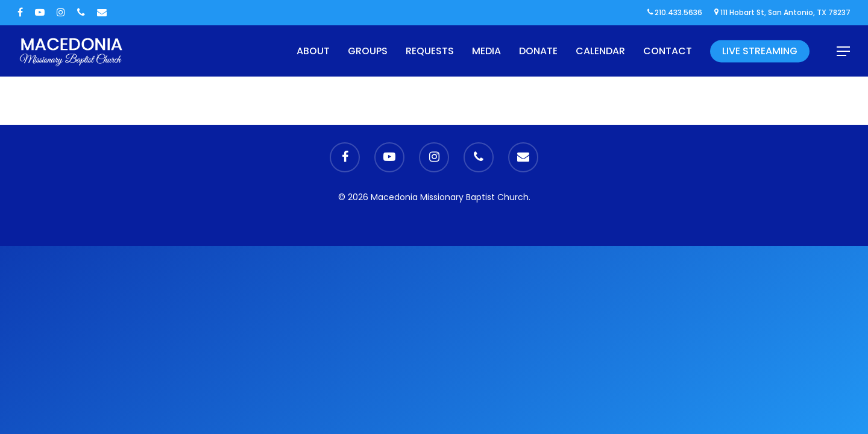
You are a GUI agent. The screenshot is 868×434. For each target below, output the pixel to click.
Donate (538, 51)
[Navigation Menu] (844, 51)
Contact (668, 51)
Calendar (600, 51)
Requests (430, 51)
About (313, 51)
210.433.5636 (675, 12)
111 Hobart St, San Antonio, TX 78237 (782, 12)
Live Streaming (760, 51)
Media (486, 51)
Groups (368, 51)
